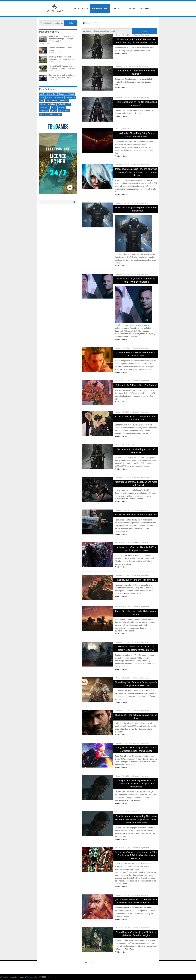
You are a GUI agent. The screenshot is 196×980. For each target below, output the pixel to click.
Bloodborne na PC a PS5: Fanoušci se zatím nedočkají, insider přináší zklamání (136, 41)
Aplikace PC (80, 9)
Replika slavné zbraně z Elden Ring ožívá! (136, 515)
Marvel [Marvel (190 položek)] (55, 101)
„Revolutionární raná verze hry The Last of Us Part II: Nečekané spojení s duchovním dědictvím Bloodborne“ (136, 819)
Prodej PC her (100, 9)
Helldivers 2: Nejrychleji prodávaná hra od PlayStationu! (136, 209)
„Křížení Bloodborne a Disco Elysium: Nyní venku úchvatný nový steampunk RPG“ (136, 901)
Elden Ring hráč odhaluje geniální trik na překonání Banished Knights (136, 934)
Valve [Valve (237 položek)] (51, 114)
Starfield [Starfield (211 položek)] (62, 107)
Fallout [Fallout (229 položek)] (71, 94)
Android (144, 9)
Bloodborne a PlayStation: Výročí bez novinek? (136, 72)
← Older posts (89, 962)
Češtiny (117, 9)
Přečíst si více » (121, 54)
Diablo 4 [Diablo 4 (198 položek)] (62, 94)
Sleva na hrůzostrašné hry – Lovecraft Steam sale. (136, 451)
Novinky (130, 9)
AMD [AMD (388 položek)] (42, 94)
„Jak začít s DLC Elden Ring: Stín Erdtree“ (136, 385)
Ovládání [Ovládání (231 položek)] (52, 104)
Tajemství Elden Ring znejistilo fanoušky (136, 580)
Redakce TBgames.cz (141, 35)
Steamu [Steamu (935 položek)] (43, 114)
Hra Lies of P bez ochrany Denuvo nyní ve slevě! (136, 717)
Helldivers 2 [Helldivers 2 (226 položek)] (70, 97)
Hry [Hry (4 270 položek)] (42, 101)
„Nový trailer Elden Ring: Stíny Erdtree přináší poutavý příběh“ (136, 135)
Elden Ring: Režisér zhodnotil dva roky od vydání (136, 613)
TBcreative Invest (33, 977)
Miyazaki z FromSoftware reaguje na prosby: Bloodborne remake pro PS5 (136, 648)
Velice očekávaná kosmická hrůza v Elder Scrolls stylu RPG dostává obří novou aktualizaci (136, 855)
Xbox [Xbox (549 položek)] (58, 114)
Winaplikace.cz (6, 977)
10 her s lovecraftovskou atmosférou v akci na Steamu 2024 (136, 418)
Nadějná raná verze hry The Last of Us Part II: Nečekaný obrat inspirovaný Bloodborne (136, 784)
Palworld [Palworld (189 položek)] (61, 104)
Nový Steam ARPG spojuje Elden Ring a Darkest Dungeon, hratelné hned (136, 749)
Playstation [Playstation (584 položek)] (45, 107)
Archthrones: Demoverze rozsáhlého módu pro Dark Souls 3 (136, 484)
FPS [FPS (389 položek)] (42, 97)
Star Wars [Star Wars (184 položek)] (44, 111)
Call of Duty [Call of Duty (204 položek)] (52, 94)
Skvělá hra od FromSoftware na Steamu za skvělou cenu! (136, 354)
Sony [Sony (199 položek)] (54, 107)
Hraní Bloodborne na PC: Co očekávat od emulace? (136, 104)
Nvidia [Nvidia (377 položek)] (43, 104)
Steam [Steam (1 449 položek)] (53, 111)
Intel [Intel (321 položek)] (48, 101)
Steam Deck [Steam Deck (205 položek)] (64, 111)
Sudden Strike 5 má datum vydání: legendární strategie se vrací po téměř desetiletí (62, 39)
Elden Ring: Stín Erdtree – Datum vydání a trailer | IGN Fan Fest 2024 (136, 684)
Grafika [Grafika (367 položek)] (50, 97)
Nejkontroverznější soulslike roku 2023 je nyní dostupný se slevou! (136, 549)
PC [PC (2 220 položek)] (69, 104)
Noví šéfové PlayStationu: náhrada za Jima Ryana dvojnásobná (136, 280)
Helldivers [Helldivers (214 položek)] (59, 97)
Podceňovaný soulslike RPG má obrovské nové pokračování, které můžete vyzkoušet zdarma (136, 172)
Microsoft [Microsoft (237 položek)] (64, 101)
